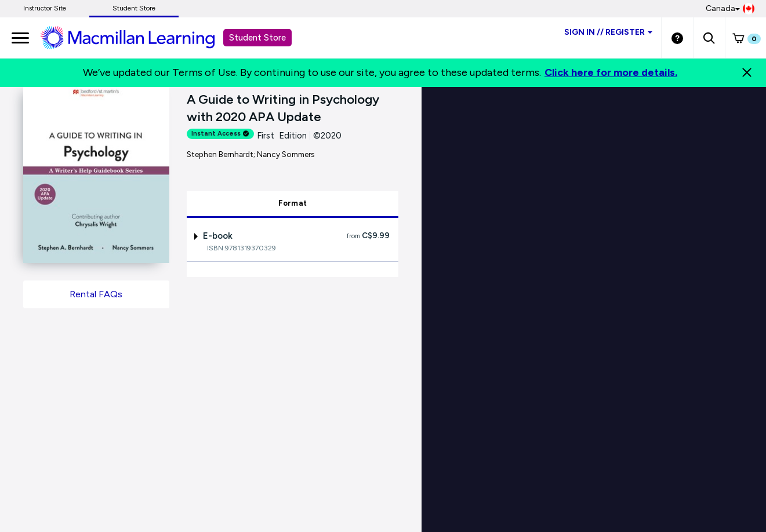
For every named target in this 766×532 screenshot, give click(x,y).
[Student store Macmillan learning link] (136, 37)
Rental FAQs (96, 294)
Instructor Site (45, 8)
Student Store (134, 8)
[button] (709, 38)
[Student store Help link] (677, 38)
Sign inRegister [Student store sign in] (608, 32)
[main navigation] (20, 38)
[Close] (747, 72)
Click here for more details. (611, 72)
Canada (730, 9)
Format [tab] (293, 203)
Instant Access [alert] (220, 134)
